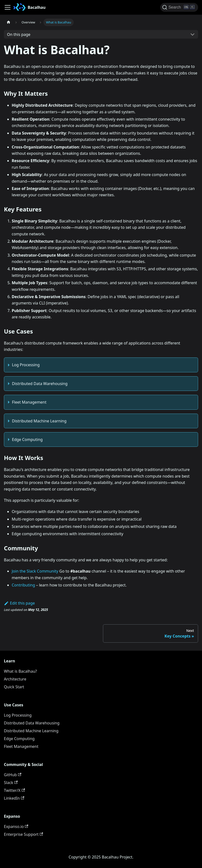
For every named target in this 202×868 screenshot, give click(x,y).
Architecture (15, 679)
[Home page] (9, 22)
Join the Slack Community (35, 571)
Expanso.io (16, 826)
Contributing (23, 585)
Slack (11, 783)
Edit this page (19, 603)
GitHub (13, 775)
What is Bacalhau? (20, 671)
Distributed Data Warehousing (40, 384)
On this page (19, 34)
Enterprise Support (23, 834)
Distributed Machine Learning (39, 421)
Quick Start (14, 687)
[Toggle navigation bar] (8, 7)
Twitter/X (14, 790)
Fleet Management (29, 402)
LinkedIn (14, 798)
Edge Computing (27, 439)
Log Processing (26, 365)
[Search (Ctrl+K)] (179, 7)
